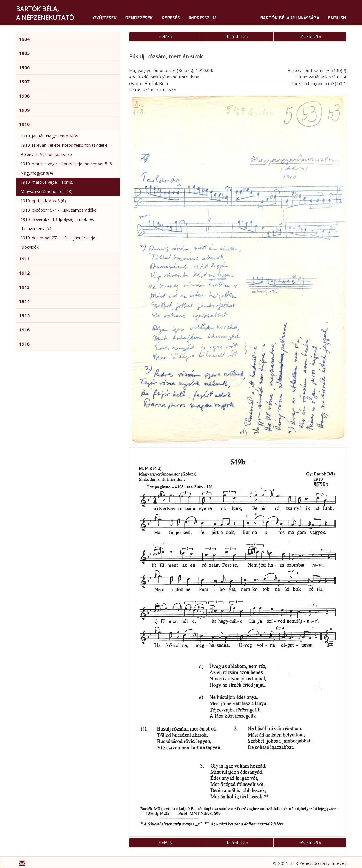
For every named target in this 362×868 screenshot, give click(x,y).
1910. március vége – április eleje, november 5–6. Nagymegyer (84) (67, 168)
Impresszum (202, 18)
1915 (24, 315)
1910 (24, 124)
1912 (24, 273)
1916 (24, 330)
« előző (165, 37)
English (337, 18)
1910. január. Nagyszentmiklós (49, 136)
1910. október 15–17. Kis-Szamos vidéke (59, 210)
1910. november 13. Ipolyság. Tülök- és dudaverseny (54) (57, 224)
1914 (24, 301)
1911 (24, 259)
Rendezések (139, 18)
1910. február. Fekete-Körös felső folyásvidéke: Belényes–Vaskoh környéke (64, 150)
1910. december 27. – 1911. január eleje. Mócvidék (58, 242)
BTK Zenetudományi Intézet (318, 863)
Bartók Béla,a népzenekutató (45, 13)
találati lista (238, 37)
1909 (24, 110)
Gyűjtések (105, 18)
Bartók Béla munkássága (290, 18)
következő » (310, 37)
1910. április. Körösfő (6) (43, 201)
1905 (24, 53)
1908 (24, 96)
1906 (24, 67)
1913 (24, 287)
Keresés (171, 18)
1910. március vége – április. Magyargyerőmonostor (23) (47, 187)
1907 (24, 82)
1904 (24, 39)
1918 (24, 344)
